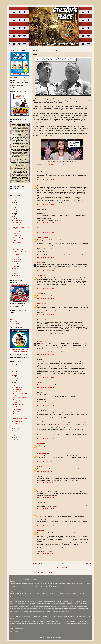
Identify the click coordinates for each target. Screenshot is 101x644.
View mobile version (62, 567)
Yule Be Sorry (17, 235)
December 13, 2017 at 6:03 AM (46, 298)
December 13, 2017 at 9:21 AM (46, 377)
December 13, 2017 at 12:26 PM (46, 438)
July (15, 264)
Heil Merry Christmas (19, 223)
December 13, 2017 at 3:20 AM (46, 232)
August (16, 262)
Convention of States (16, 317)
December (17, 221)
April (15, 271)
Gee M (39, 488)
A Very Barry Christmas (19, 231)
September (17, 259)
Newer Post (38, 564)
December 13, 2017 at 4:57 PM (46, 461)
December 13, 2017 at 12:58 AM (46, 180)
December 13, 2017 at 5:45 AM (46, 270)
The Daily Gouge (15, 323)
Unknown (40, 444)
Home (62, 564)
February (16, 275)
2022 (14, 207)
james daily (41, 185)
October (16, 257)
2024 (14, 202)
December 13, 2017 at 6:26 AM (46, 315)
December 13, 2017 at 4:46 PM (46, 448)
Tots (39, 383)
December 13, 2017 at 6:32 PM (46, 471)
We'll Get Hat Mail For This (20, 252)
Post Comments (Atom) (47, 572)
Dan (39, 467)
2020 (14, 212)
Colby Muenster (42, 453)
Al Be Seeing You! (18, 245)
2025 (14, 200)
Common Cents (15, 315)
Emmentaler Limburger (44, 320)
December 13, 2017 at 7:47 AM (46, 354)
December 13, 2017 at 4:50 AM (46, 257)
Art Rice (40, 294)
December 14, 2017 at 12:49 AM (46, 497)
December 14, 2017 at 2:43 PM (46, 553)
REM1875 (40, 262)
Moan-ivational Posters (19, 247)
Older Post (87, 564)
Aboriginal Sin (17, 242)
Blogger (60, 637)
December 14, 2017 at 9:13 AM (46, 509)
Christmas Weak (18, 225)
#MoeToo (16, 240)
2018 (14, 216)
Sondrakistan (14, 321)
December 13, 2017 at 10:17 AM (46, 387)
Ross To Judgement (19, 249)
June (15, 266)
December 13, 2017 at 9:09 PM (46, 483)
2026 (14, 198)
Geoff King (40, 303)
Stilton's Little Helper (19, 238)
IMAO (12, 319)
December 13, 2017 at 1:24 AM (46, 204)
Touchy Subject (17, 233)
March (15, 273)
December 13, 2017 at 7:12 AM (46, 336)
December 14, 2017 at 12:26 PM (46, 525)
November (17, 255)
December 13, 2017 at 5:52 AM (46, 288)
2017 (14, 219)
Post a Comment (40, 557)
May (15, 268)
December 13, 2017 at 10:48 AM (46, 405)
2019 (14, 214)
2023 (14, 205)
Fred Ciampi (41, 341)
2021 (14, 209)
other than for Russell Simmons (65, 424)
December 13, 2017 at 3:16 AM (46, 222)
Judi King (40, 275)
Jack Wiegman (42, 238)
